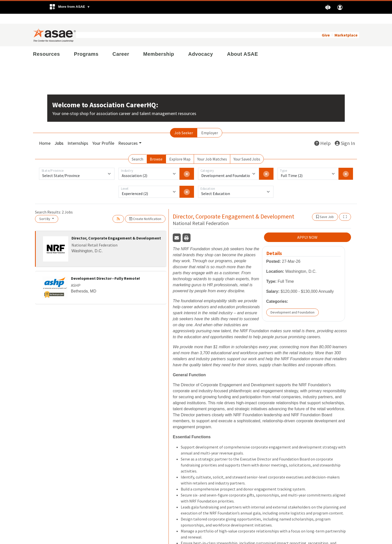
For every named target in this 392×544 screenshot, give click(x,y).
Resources (46, 44)
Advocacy (201, 44)
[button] (70, 7)
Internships (78, 133)
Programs (86, 44)
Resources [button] (128, 133)
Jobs (59, 133)
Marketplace (346, 25)
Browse (156, 149)
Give (326, 25)
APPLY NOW (307, 227)
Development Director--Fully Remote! (105, 268)
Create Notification (145, 209)
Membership (159, 44)
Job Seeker (184, 123)
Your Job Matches (212, 149)
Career (121, 44)
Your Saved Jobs (247, 149)
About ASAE (242, 44)
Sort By (45, 209)
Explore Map (180, 149)
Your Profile (103, 133)
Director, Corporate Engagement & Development (116, 228)
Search (137, 149)
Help (322, 133)
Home (45, 133)
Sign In (345, 133)
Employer (210, 123)
